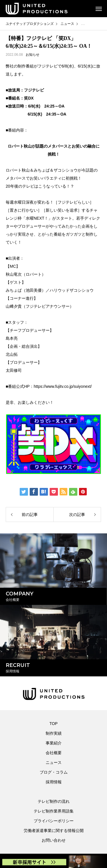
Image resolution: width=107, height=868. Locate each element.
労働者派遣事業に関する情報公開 (54, 831)
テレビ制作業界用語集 (54, 811)
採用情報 (54, 782)
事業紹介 (54, 743)
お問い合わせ (54, 840)
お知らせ (33, 55)
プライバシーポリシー (54, 821)
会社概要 (54, 753)
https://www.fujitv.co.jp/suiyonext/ (63, 386)
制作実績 (54, 733)
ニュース (54, 762)
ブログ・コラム (54, 772)
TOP (53, 724)
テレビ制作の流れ (54, 801)
